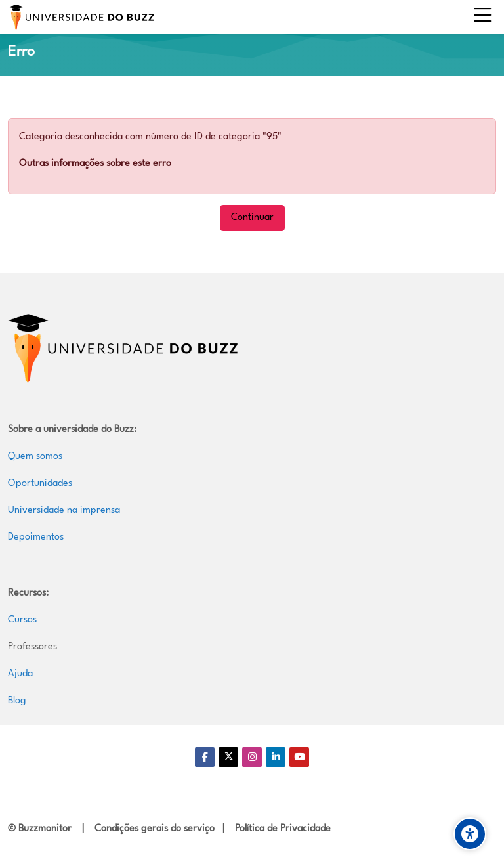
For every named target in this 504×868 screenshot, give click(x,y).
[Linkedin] (276, 757)
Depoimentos (36, 537)
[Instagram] (252, 757)
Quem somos (35, 457)
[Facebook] (205, 757)
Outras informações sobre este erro (95, 164)
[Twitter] (228, 757)
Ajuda (20, 674)
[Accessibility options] (470, 834)
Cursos (22, 620)
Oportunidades (40, 484)
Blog (17, 701)
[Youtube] (299, 757)
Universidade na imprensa (64, 510)
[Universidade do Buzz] (81, 17)
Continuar (252, 218)
